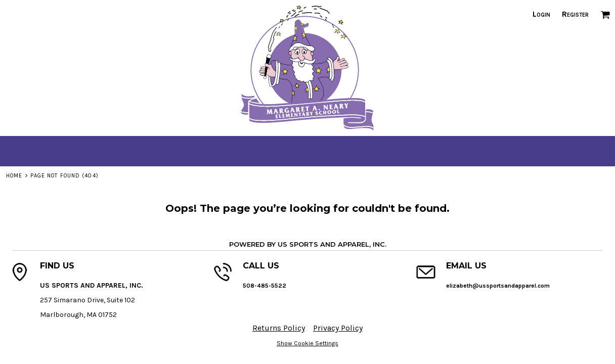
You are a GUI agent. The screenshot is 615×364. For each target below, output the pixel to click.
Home (14, 176)
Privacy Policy (338, 328)
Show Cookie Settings (308, 343)
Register (575, 14)
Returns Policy (279, 328)
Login (541, 14)
